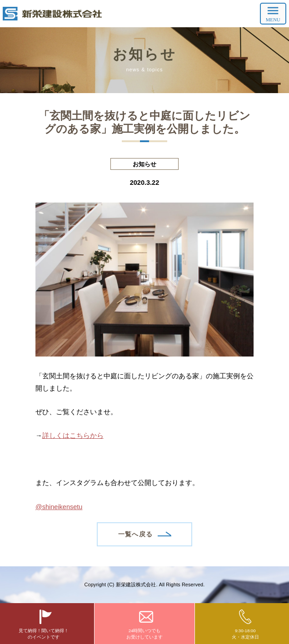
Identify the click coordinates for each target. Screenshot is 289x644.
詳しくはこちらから (73, 436)
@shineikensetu (59, 507)
